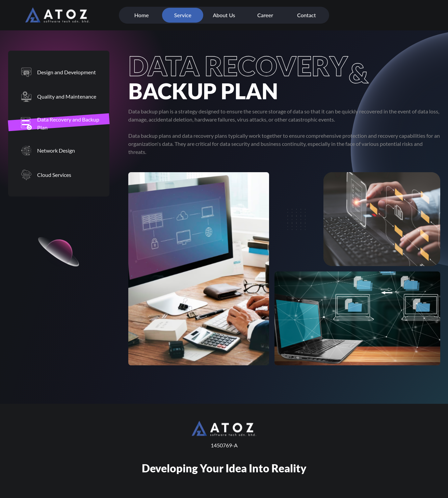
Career (265, 15)
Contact (307, 15)
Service (183, 15)
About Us (224, 15)
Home (142, 15)
